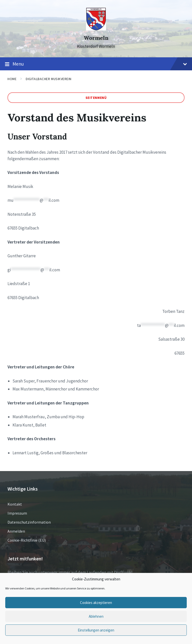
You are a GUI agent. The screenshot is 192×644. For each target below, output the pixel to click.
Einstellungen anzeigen (96, 630)
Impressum (17, 513)
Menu (96, 64)
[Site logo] (96, 29)
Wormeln (96, 38)
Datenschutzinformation (29, 522)
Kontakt (15, 504)
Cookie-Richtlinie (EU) (27, 540)
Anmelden (16, 531)
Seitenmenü (96, 98)
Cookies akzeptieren (96, 603)
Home (12, 79)
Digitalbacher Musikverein (49, 79)
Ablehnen (96, 616)
